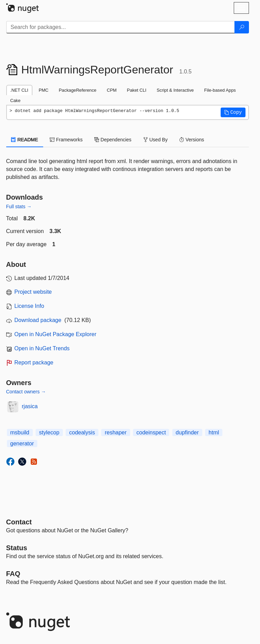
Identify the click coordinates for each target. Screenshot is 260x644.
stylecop (49, 432)
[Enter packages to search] (121, 27)
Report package (34, 363)
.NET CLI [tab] (19, 90)
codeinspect (151, 432)
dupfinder (187, 432)
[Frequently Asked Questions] (13, 574)
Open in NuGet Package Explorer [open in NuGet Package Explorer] (55, 334)
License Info (29, 306)
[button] (233, 112)
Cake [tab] (16, 100)
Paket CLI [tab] (137, 90)
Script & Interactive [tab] (175, 90)
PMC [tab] (44, 90)
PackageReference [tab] (78, 90)
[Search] (242, 27)
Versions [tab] (192, 140)
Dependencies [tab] (113, 140)
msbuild (20, 432)
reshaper (115, 432)
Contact (19, 522)
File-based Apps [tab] (220, 90)
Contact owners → (26, 392)
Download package (38, 320)
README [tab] (25, 140)
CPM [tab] (112, 90)
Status (17, 548)
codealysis (82, 432)
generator (22, 444)
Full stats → (19, 207)
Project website (33, 292)
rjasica (30, 406)
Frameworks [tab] (66, 140)
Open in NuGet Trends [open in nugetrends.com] (42, 348)
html (214, 432)
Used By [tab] (156, 140)
